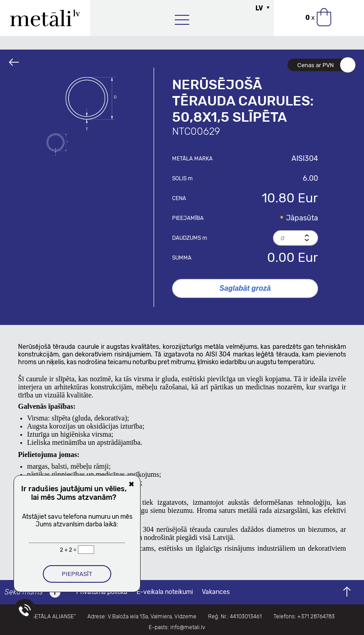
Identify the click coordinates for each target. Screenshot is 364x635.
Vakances (216, 592)
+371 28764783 (316, 617)
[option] (91, 104)
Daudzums (190, 238)
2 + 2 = (69, 550)
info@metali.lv (188, 627)
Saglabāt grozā (245, 288)
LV (259, 8)
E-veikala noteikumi (165, 592)
